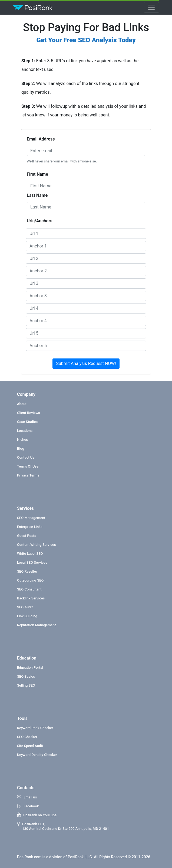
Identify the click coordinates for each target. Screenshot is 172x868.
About (22, 404)
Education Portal (30, 668)
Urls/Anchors (40, 221)
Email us (27, 797)
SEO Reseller (27, 571)
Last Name (37, 195)
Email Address (41, 139)
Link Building (27, 616)
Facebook (28, 806)
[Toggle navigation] (151, 7)
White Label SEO (30, 554)
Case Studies (27, 422)
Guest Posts (27, 536)
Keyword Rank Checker (35, 728)
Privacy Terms (28, 475)
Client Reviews (29, 413)
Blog (21, 448)
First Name (37, 174)
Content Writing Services (37, 545)
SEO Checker (27, 737)
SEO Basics (26, 676)
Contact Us (26, 457)
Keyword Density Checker (37, 755)
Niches (22, 440)
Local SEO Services (32, 562)
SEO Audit (25, 607)
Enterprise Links (30, 527)
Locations (25, 431)
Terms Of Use (28, 466)
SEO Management (31, 518)
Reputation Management (36, 625)
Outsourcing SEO (30, 580)
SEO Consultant (29, 589)
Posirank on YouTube (37, 815)
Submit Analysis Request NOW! (86, 363)
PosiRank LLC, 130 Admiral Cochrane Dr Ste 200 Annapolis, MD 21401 (63, 826)
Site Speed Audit (30, 746)
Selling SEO (26, 685)
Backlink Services (31, 598)
